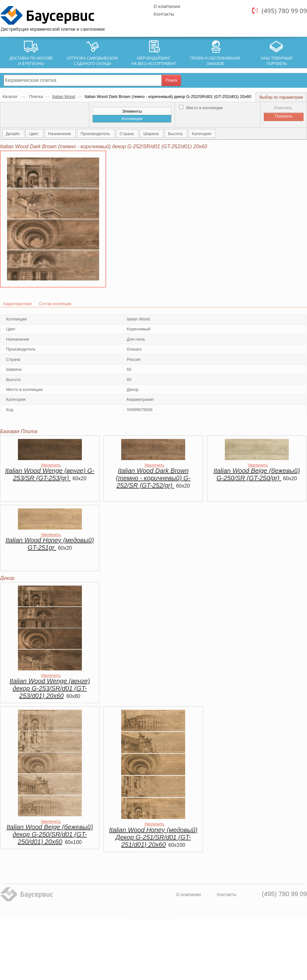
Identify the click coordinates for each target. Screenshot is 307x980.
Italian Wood (64, 97)
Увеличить (51, 465)
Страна (127, 134)
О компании (167, 6)
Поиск (171, 80)
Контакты (164, 14)
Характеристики (17, 304)
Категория (202, 134)
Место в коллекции (201, 108)
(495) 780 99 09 (284, 11)
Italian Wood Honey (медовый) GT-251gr (50, 544)
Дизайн (13, 134)
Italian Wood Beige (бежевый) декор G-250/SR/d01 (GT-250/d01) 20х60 (50, 834)
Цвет (34, 134)
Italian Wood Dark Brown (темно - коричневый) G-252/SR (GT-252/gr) (153, 478)
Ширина (152, 134)
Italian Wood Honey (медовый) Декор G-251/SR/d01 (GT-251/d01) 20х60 (153, 837)
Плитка (36, 97)
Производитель (96, 134)
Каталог (11, 97)
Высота (176, 134)
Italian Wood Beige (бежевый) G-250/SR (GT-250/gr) (257, 474)
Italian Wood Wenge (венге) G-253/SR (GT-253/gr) (50, 474)
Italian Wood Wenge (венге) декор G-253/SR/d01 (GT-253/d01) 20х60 (50, 688)
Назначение (60, 134)
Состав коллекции (55, 304)
